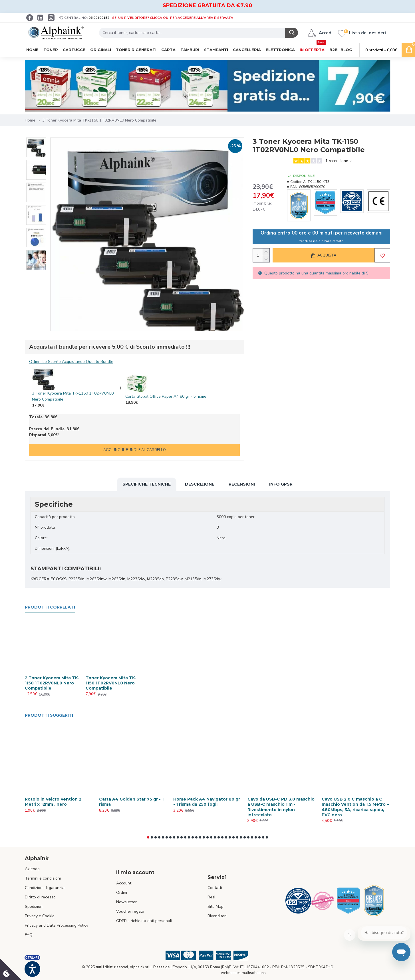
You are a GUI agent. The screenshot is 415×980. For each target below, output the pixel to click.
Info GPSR (281, 484)
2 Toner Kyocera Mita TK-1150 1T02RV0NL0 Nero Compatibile (52, 683)
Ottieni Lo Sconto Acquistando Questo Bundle (71, 362)
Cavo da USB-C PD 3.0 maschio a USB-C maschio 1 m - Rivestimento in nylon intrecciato (281, 807)
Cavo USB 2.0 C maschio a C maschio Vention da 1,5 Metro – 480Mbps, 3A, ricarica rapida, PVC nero (355, 807)
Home (30, 120)
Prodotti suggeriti (49, 715)
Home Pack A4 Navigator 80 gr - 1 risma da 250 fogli (207, 802)
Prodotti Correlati (50, 607)
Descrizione (200, 484)
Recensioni (242, 484)
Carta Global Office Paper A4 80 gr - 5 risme (166, 396)
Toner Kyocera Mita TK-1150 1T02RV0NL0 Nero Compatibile (111, 683)
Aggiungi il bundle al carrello (135, 450)
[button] (148, 837)
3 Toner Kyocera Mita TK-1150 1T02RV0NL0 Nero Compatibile (73, 396)
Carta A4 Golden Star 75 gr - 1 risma (131, 802)
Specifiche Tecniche (147, 484)
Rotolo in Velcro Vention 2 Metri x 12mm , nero (53, 802)
